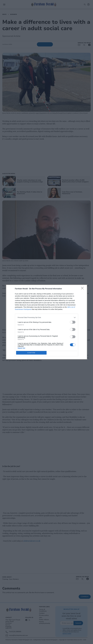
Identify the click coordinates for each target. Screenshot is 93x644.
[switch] (73, 322)
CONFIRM (31, 353)
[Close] (83, 289)
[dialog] (47, 322)
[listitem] (47, 318)
